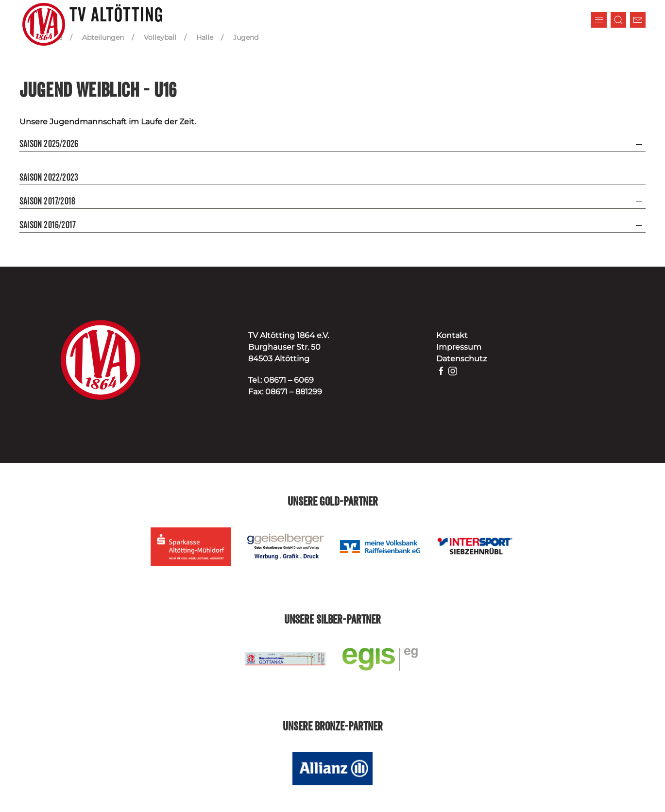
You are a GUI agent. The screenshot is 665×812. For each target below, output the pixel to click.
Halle (205, 37)
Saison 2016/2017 (48, 225)
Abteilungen (103, 37)
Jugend (246, 37)
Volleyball (160, 37)
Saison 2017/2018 (47, 202)
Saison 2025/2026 (49, 144)
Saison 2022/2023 (49, 178)
